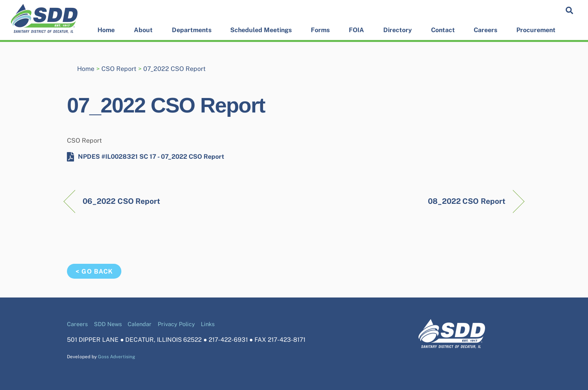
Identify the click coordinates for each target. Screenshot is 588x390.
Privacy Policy (176, 324)
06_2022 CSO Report (121, 201)
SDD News (108, 324)
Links (208, 324)
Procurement (536, 30)
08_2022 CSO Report (467, 201)
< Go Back (94, 271)
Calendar (140, 324)
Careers (485, 30)
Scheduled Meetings (261, 30)
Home (106, 30)
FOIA (356, 30)
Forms (320, 30)
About (143, 30)
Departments (192, 30)
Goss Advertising (116, 357)
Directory (398, 30)
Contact (443, 30)
